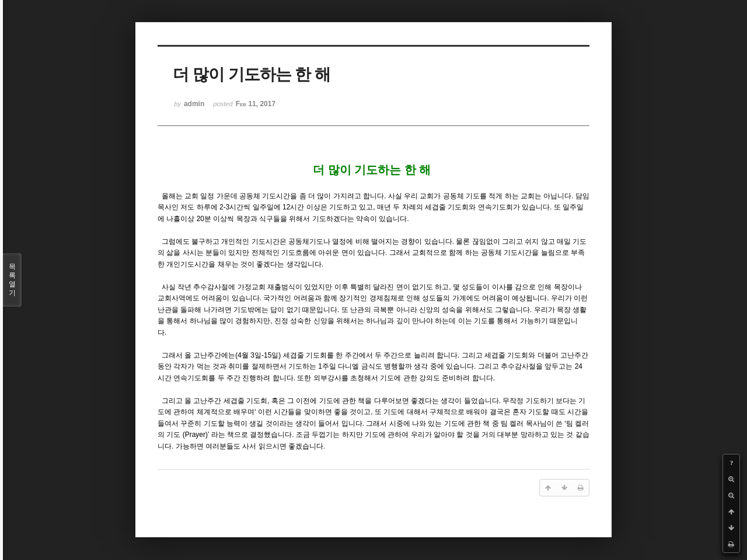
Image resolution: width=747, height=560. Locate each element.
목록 (12, 280)
